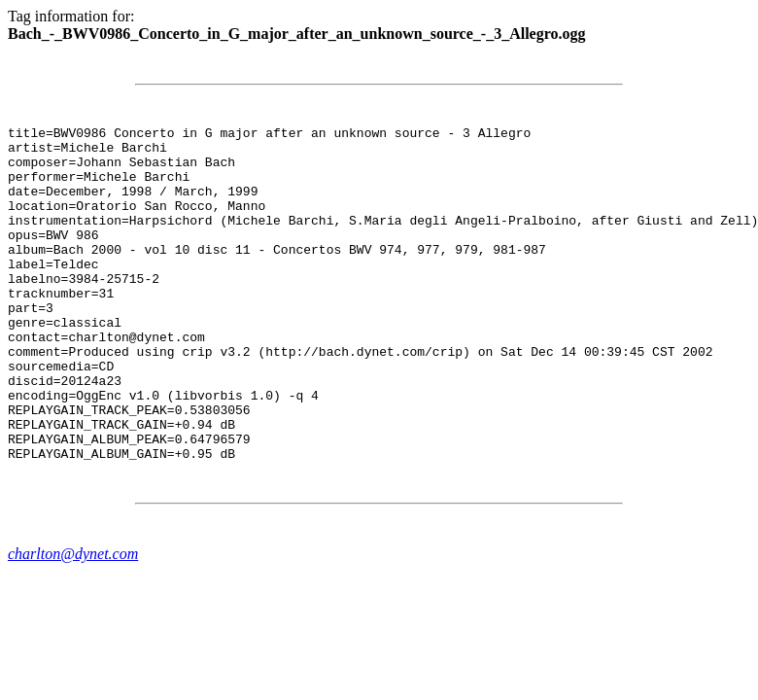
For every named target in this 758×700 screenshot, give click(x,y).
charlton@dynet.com (73, 621)
